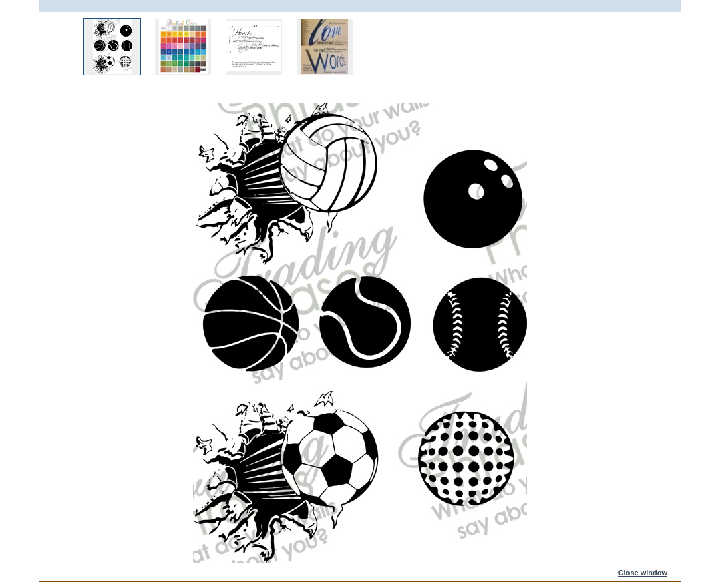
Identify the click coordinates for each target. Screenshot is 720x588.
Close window (643, 573)
